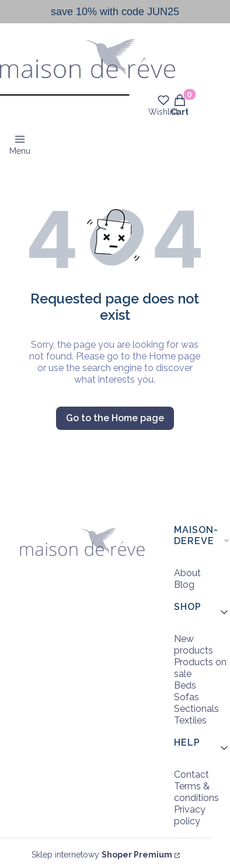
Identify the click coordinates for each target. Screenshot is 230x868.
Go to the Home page (115, 418)
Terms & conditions (196, 792)
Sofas (187, 697)
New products (194, 645)
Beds (185, 685)
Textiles (190, 720)
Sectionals (196, 709)
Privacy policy (190, 815)
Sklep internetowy (102, 855)
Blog (184, 585)
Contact (191, 775)
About (187, 573)
